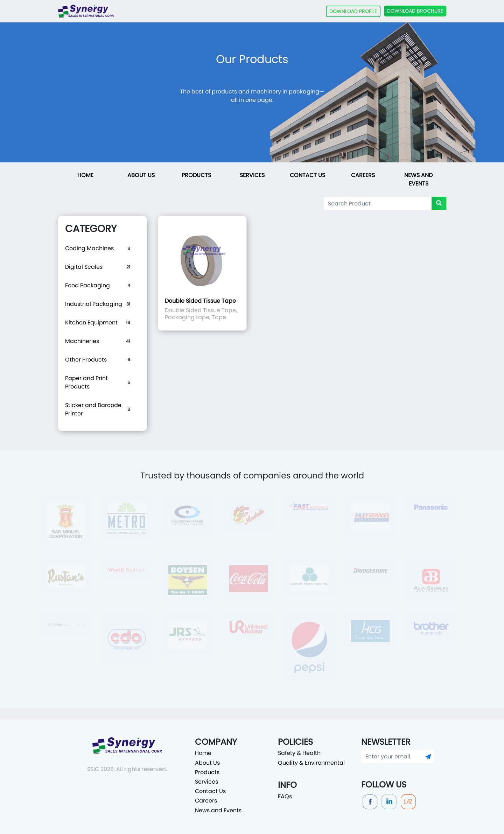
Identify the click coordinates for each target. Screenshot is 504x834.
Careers (363, 175)
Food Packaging (87, 285)
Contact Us (307, 175)
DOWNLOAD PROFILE (353, 11)
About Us (141, 175)
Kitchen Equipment (91, 323)
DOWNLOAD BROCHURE (415, 11)
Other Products (86, 360)
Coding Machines (89, 248)
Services (252, 175)
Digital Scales (84, 267)
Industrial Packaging (94, 304)
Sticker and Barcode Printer (93, 409)
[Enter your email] (392, 756)
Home (85, 175)
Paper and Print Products (86, 382)
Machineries (82, 341)
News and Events (418, 179)
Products (196, 175)
